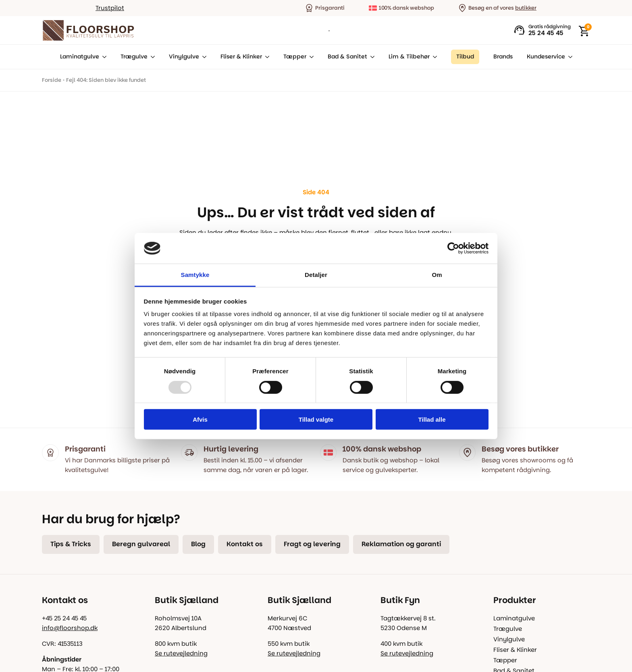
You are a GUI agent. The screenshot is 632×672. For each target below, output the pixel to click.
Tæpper (295, 57)
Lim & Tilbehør (409, 57)
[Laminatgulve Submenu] (103, 57)
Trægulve (134, 57)
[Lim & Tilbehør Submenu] (433, 57)
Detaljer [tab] (316, 275)
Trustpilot (110, 8)
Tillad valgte (316, 419)
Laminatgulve (80, 57)
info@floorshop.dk (70, 628)
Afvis (200, 419)
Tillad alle (432, 419)
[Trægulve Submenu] (151, 57)
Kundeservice (546, 57)
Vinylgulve (184, 57)
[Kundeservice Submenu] (569, 57)
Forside (52, 80)
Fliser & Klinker (241, 57)
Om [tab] (437, 275)
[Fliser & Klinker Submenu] (266, 57)
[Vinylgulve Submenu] (203, 57)
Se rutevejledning (181, 653)
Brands (503, 57)
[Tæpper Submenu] (310, 57)
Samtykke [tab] (195, 275)
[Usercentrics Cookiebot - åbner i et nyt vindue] (453, 248)
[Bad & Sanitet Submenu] (371, 57)
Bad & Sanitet (347, 57)
